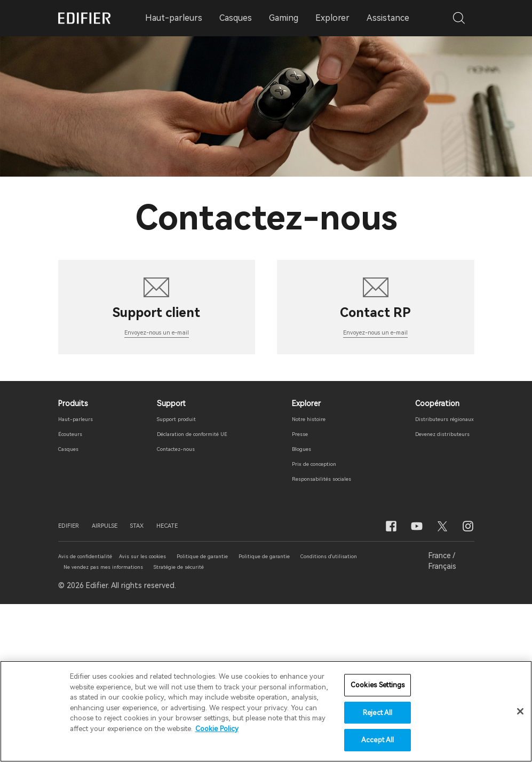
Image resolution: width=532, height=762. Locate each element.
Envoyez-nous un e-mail (157, 488)
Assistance (388, 18)
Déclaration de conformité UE (191, 591)
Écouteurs (76, 591)
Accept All (378, 741)
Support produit (168, 576)
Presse (286, 591)
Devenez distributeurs (430, 591)
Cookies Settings (378, 685)
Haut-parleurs (83, 576)
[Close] (520, 712)
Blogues (288, 606)
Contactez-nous (168, 606)
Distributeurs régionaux (432, 576)
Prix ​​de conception (307, 621)
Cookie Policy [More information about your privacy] (217, 729)
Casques (73, 606)
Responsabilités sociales (317, 636)
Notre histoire (299, 576)
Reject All (378, 713)
